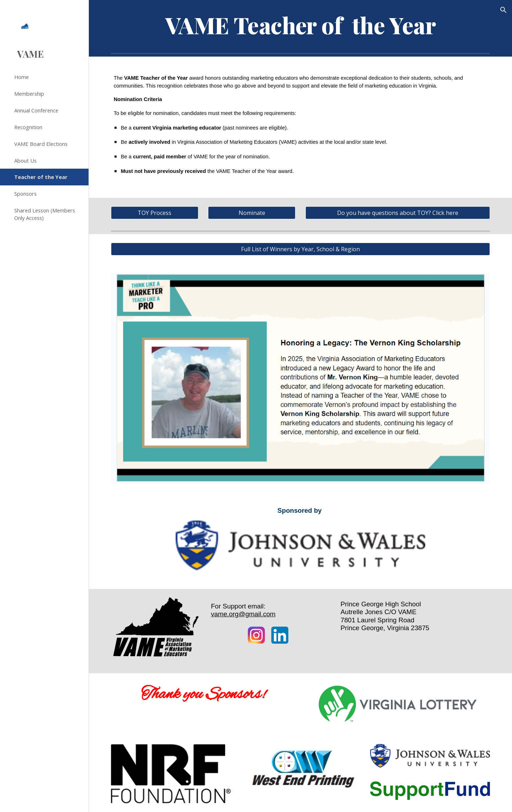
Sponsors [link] (25, 194)
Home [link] (22, 77)
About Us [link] (25, 160)
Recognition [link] (28, 127)
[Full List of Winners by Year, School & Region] (301, 249)
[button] (503, 10)
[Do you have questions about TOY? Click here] (398, 213)
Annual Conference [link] (36, 110)
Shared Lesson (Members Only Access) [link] (45, 214)
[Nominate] (252, 213)
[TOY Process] (155, 213)
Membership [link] (29, 94)
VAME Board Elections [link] (41, 144)
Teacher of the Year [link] (41, 177)
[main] (301, 25)
